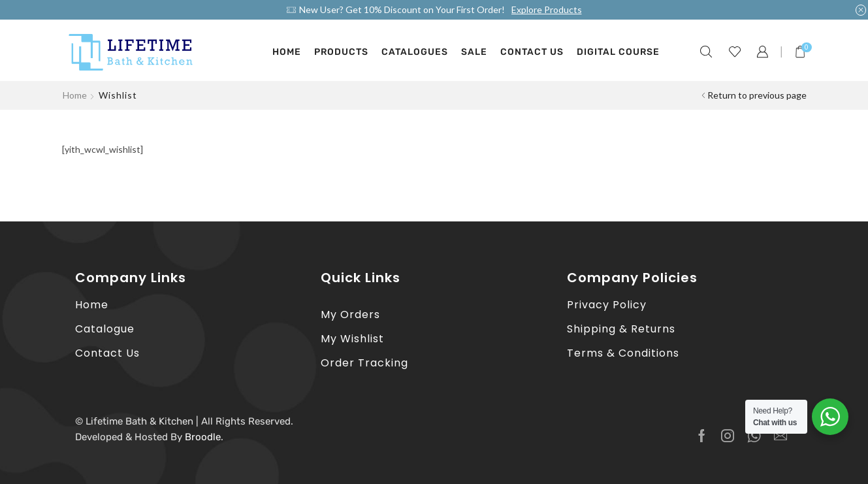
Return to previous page (757, 95)
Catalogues (415, 52)
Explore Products (547, 9)
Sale (474, 52)
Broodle (203, 437)
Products (341, 52)
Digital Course (618, 52)
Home (287, 52)
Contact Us (532, 52)
